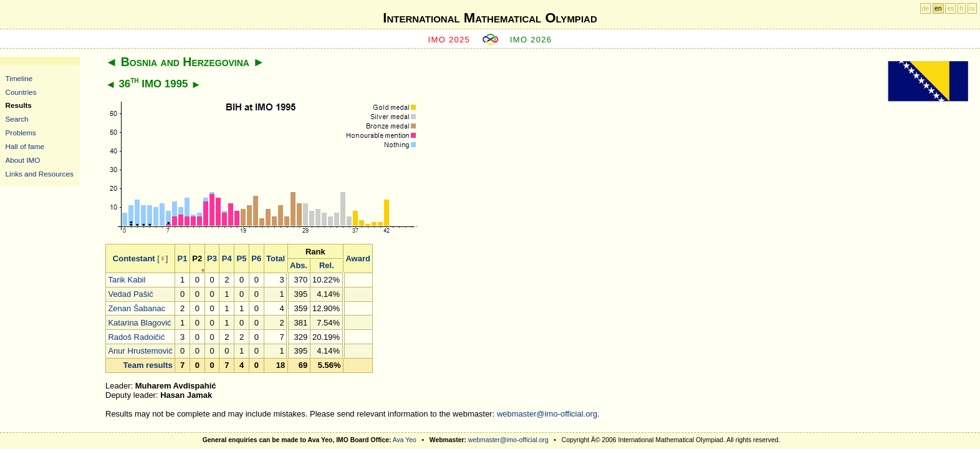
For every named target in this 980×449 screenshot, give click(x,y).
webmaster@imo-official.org (547, 414)
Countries (21, 92)
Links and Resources (40, 174)
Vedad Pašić (130, 294)
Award (358, 258)
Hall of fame (25, 146)
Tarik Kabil (127, 280)
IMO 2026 (531, 40)
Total (276, 258)
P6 (256, 258)
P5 (242, 258)
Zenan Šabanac (137, 308)
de (926, 8)
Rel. (327, 265)
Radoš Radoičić (136, 337)
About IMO (23, 160)
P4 (227, 258)
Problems (21, 133)
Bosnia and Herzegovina (185, 62)
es (950, 8)
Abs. (299, 265)
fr (961, 8)
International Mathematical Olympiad (490, 18)
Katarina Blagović (139, 323)
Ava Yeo (405, 440)
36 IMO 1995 (153, 84)
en (938, 8)
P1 (183, 258)
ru (972, 8)
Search (17, 119)
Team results (147, 365)
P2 (197, 258)
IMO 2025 (449, 40)
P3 (212, 258)
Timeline (19, 78)
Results (19, 105)
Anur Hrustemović (140, 351)
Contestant (134, 258)
